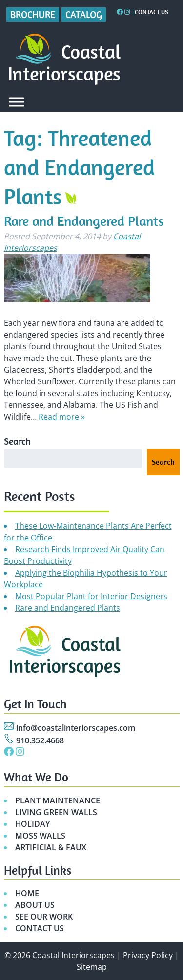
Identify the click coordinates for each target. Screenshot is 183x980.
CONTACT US (40, 928)
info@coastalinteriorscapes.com (76, 728)
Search (17, 441)
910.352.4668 (40, 740)
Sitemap (92, 967)
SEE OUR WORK (44, 917)
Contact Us (152, 12)
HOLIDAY (32, 824)
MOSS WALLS (40, 836)
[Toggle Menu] (17, 102)
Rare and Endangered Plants (84, 221)
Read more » (62, 417)
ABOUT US (35, 905)
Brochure (33, 14)
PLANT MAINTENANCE (58, 800)
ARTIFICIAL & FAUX (51, 847)
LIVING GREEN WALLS (56, 812)
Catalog (84, 14)
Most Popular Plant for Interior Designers (91, 596)
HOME (27, 893)
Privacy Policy (148, 955)
